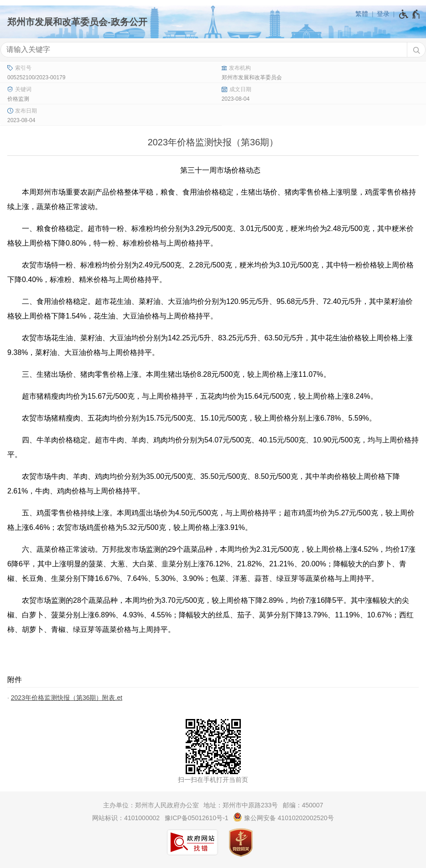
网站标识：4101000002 (126, 818)
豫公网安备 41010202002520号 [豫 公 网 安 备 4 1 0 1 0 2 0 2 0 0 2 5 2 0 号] (283, 817)
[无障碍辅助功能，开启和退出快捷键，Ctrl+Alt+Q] (410, 14)
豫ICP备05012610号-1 (197, 818)
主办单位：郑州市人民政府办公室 (151, 805)
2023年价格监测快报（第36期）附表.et (67, 698)
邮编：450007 (303, 805)
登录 (383, 14)
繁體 (362, 14)
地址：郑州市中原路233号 (241, 805)
